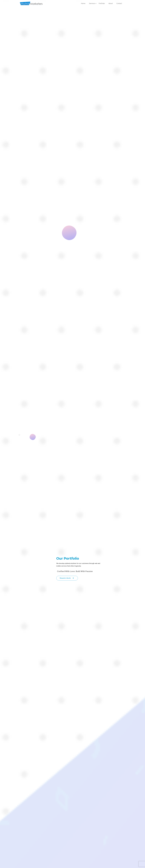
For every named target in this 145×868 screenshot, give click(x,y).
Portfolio (102, 3)
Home (83, 3)
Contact (119, 3)
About (111, 3)
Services (92, 3)
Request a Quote (67, 578)
